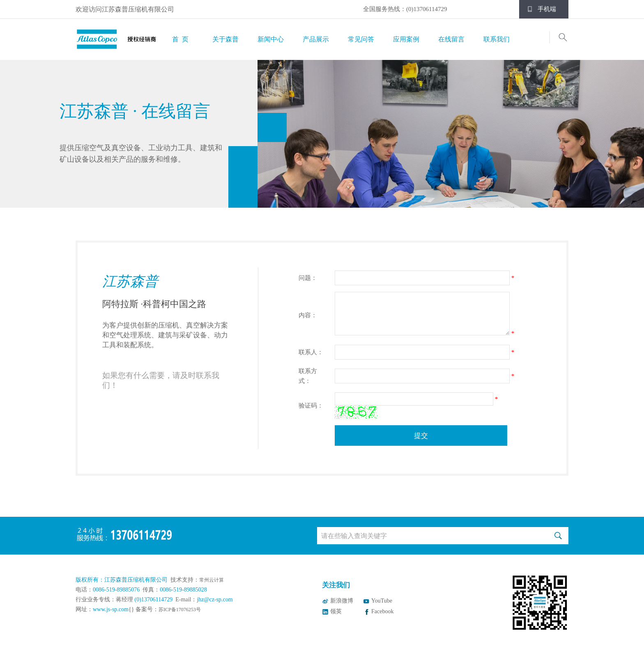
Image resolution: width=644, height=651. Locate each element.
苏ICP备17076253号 (180, 610)
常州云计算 (212, 580)
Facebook (382, 611)
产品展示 (316, 39)
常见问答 (361, 39)
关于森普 (225, 39)
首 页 (180, 39)
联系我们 (497, 39)
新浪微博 (342, 601)
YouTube (382, 601)
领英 (336, 611)
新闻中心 (271, 39)
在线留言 (451, 39)
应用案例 (406, 39)
